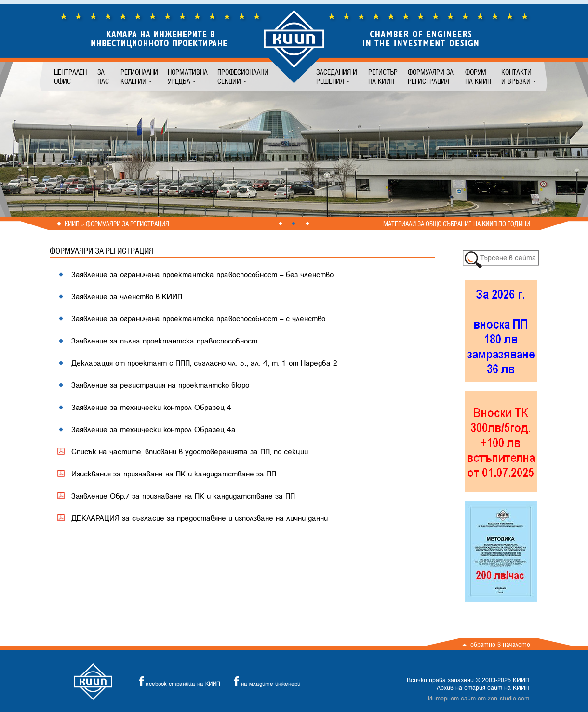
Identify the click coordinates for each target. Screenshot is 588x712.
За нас (103, 77)
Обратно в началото (500, 644)
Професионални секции (243, 77)
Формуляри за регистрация (431, 77)
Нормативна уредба (188, 77)
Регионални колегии (139, 77)
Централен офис (70, 77)
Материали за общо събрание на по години (457, 224)
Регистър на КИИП (383, 77)
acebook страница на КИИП (177, 681)
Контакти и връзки (516, 77)
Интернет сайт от (479, 699)
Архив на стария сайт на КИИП (483, 688)
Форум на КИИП (478, 77)
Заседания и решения (337, 77)
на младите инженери (265, 681)
